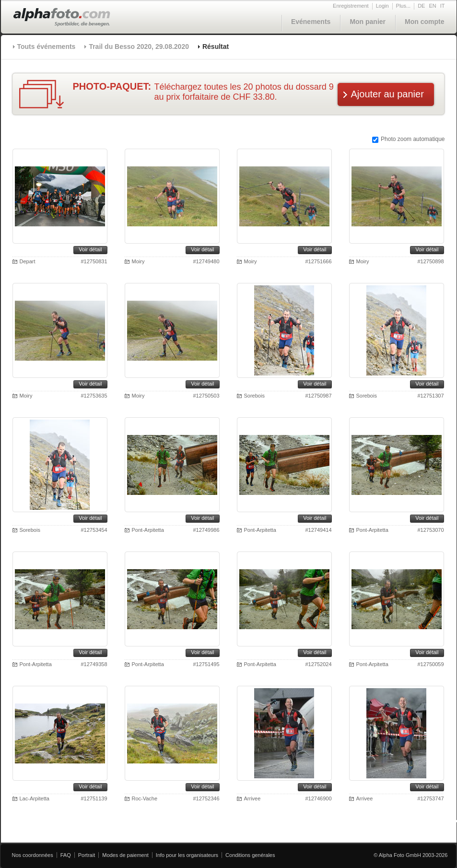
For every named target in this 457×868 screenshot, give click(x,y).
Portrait (87, 855)
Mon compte (424, 22)
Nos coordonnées (33, 855)
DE (421, 6)
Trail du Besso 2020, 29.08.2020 (139, 47)
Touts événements (47, 47)
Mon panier (368, 22)
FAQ (66, 855)
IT (443, 6)
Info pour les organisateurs (187, 855)
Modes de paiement (125, 855)
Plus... (404, 6)
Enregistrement (351, 6)
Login (382, 6)
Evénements (311, 22)
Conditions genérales (250, 855)
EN (432, 6)
